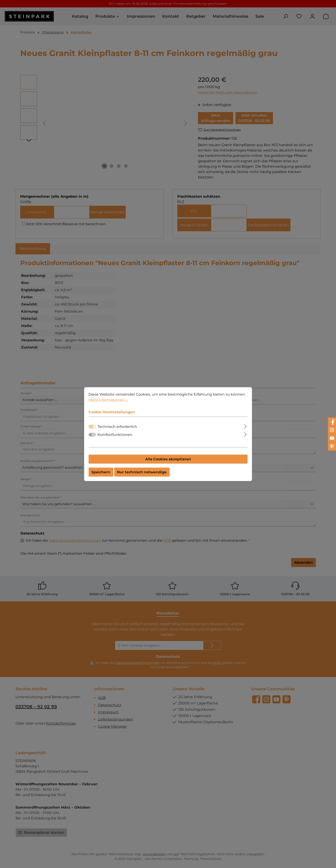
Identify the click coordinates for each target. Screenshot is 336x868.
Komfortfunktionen (115, 434)
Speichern (101, 472)
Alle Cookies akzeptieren (168, 459)
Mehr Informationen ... (108, 399)
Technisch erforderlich (117, 426)
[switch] (92, 435)
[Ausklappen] (245, 426)
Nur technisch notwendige (142, 472)
